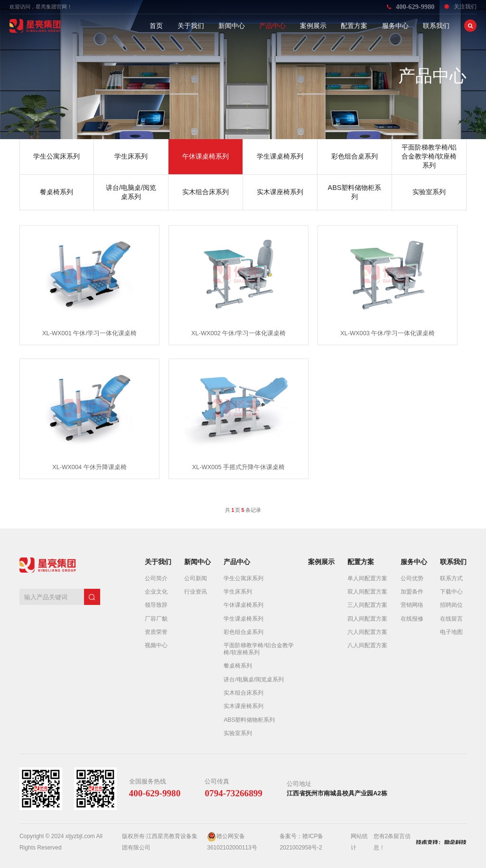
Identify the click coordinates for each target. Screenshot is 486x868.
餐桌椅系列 (238, 666)
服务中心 (395, 26)
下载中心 (451, 592)
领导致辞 (156, 605)
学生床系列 (238, 592)
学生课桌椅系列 (243, 619)
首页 (156, 26)
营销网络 (412, 605)
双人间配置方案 (367, 592)
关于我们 (191, 26)
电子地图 (451, 632)
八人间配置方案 (367, 645)
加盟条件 (412, 592)
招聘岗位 (451, 605)
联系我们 (436, 26)
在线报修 (412, 619)
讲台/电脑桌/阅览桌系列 (254, 679)
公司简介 (156, 578)
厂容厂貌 (156, 619)
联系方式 (451, 578)
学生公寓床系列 (243, 578)
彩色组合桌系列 (243, 632)
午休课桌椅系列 (243, 605)
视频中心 (156, 645)
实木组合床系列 (243, 693)
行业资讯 (196, 592)
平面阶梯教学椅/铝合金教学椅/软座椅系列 (258, 649)
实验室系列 (238, 733)
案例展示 (313, 26)
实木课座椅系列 (243, 706)
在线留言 (451, 619)
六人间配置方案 (367, 632)
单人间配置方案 (367, 578)
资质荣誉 (156, 632)
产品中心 (272, 26)
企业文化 (156, 592)
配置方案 (354, 26)
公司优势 (412, 578)
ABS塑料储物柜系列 (249, 720)
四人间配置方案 (367, 619)
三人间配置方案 (367, 605)
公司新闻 (196, 578)
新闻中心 (232, 26)
